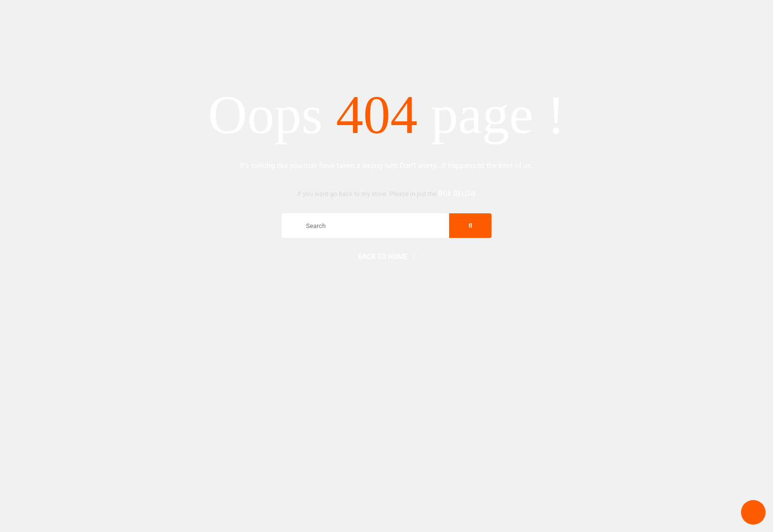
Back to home (386, 257)
